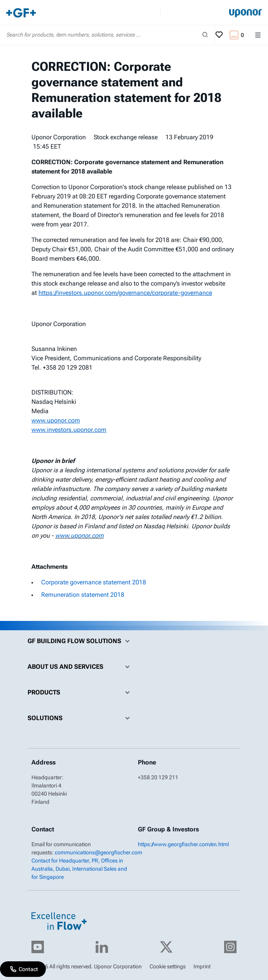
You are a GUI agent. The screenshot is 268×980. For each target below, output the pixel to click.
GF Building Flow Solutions (81, 641)
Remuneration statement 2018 (83, 595)
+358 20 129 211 (158, 777)
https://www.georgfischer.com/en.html (183, 844)
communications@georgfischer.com (98, 852)
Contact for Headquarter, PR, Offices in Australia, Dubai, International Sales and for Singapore (79, 869)
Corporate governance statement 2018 (94, 582)
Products (81, 692)
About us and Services (81, 667)
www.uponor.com (79, 536)
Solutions (81, 718)
